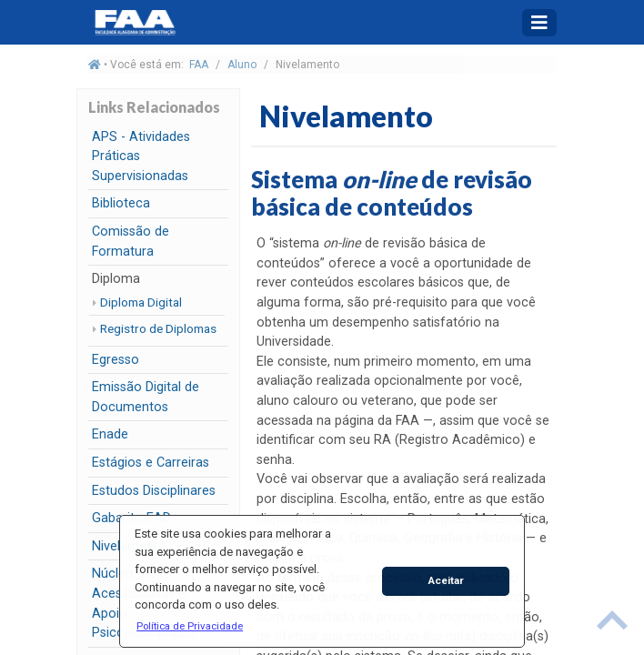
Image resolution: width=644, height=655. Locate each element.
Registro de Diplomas (158, 328)
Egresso (116, 360)
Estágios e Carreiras (151, 463)
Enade (110, 434)
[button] (190, 626)
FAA (199, 65)
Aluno (242, 65)
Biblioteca (121, 203)
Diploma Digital (141, 302)
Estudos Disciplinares (154, 491)
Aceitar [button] (446, 580)
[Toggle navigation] (539, 23)
